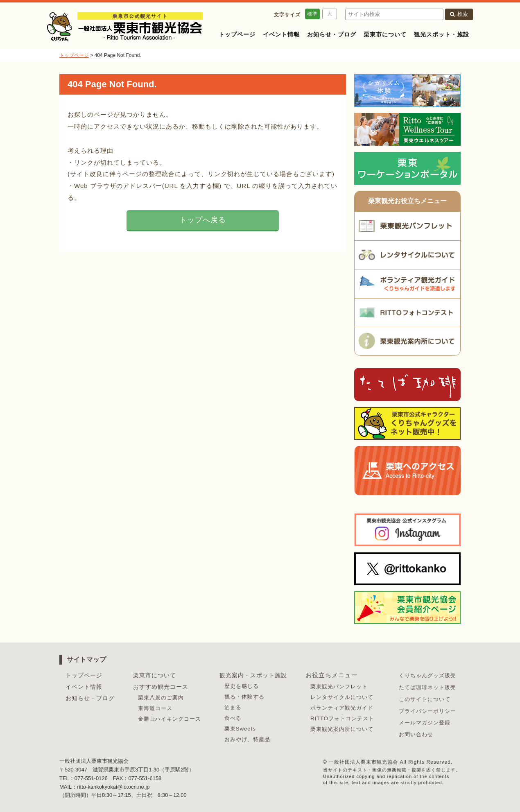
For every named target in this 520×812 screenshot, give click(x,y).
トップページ (237, 34)
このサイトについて (425, 699)
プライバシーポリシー (427, 711)
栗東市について (385, 34)
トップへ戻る (203, 220)
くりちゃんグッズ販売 (427, 675)
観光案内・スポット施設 (253, 675)
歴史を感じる (242, 686)
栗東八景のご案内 (161, 698)
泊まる (233, 707)
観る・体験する (244, 697)
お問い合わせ (416, 734)
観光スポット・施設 (442, 34)
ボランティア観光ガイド (342, 708)
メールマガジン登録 (425, 723)
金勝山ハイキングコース (170, 719)
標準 (312, 14)
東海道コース (155, 708)
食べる (233, 718)
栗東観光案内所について (342, 729)
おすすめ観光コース (161, 687)
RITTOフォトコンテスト (342, 718)
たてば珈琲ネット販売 (427, 687)
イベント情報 (281, 34)
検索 (459, 14)
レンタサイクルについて (342, 697)
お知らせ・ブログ (332, 34)
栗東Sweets (240, 729)
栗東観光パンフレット (339, 686)
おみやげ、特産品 (247, 739)
